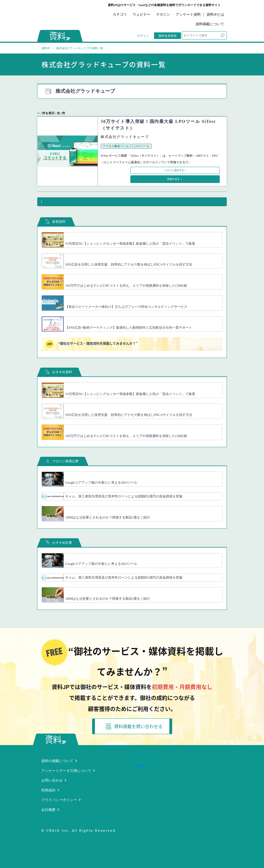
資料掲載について (210, 24)
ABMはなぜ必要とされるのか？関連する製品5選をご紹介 (108, 517)
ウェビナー (141, 14)
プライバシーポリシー (59, 800)
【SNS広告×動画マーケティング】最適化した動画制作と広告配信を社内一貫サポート (129, 328)
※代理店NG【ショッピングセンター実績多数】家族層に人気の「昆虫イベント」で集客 (130, 244)
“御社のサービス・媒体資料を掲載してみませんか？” (92, 344)
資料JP (46, 48)
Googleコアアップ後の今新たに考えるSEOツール (101, 483)
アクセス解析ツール (116, 146)
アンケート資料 (188, 14)
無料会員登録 (167, 36)
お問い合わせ (52, 780)
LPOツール (142, 146)
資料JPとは (215, 14)
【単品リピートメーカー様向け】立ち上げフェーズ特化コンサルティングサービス (126, 307)
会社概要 (48, 810)
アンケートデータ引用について (66, 771)
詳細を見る (174, 179)
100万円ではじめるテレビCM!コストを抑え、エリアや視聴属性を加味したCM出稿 (126, 286)
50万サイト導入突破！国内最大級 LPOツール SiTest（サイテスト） (158, 125)
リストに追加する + (175, 170)
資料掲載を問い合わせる (134, 726)
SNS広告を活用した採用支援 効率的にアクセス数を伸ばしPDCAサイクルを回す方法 (129, 264)
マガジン (163, 14)
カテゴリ (120, 14)
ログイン (143, 36)
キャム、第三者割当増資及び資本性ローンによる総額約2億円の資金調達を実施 (124, 496)
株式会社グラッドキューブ (125, 137)
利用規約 (48, 790)
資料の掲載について (57, 761)
